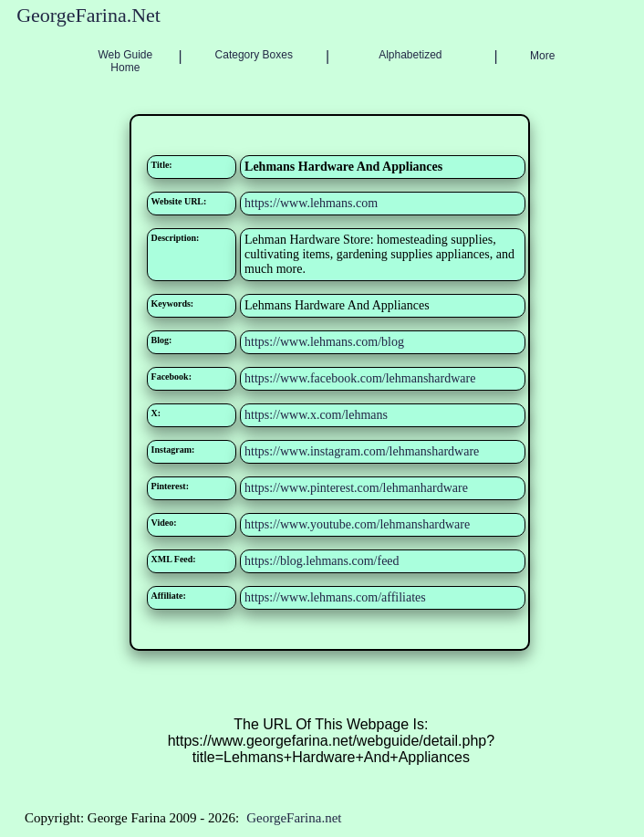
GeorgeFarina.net (294, 818)
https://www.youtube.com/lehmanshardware (357, 524)
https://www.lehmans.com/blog (324, 342)
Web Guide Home (125, 61)
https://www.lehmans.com (311, 203)
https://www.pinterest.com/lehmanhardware (356, 488)
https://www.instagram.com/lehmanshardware (362, 451)
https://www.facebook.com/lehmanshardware (360, 378)
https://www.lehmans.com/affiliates (335, 597)
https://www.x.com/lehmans (316, 415)
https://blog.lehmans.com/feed (322, 561)
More (542, 56)
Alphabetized (410, 55)
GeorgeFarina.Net (88, 15)
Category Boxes (254, 55)
